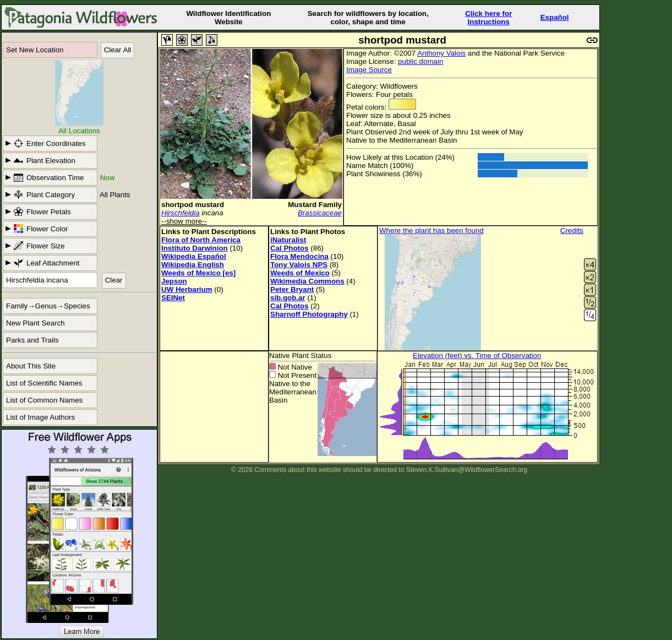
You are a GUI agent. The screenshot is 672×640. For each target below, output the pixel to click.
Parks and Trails (32, 340)
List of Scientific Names (44, 383)
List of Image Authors (40, 417)
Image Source (369, 70)
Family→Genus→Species (48, 306)
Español (555, 17)
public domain (420, 61)
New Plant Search (35, 323)
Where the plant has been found (431, 230)
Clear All (118, 50)
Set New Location (35, 50)
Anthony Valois (441, 53)
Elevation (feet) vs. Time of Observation (477, 356)
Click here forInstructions (488, 18)
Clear (114, 280)
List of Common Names (44, 400)
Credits (572, 230)
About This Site (31, 366)
